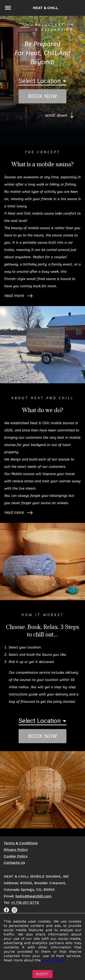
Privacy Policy (16, 850)
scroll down (59, 115)
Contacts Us (14, 862)
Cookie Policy (53, 960)
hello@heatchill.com (34, 896)
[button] (42, 79)
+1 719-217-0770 (25, 902)
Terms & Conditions (21, 843)
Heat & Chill (45, 8)
